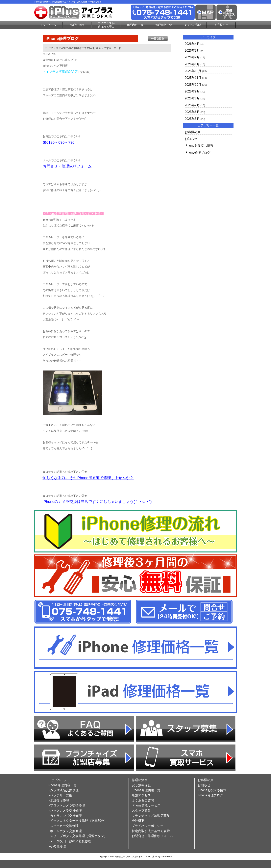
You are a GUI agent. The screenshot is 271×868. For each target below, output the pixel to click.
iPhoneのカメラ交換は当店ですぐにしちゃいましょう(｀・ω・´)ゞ (99, 502)
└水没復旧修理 (58, 800)
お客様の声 (221, 25)
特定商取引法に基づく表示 (151, 831)
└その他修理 (57, 846)
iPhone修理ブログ (197, 153)
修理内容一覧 (135, 25)
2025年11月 (193, 78)
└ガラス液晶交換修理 (63, 790)
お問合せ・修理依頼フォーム (67, 166)
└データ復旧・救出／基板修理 (70, 841)
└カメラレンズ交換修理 (65, 816)
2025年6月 (192, 112)
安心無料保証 (141, 785)
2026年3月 (192, 51)
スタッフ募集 (141, 811)
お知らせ (191, 139)
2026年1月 (192, 64)
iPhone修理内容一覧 (62, 785)
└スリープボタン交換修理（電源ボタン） (77, 836)
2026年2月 (192, 57)
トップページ (48, 25)
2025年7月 (192, 105)
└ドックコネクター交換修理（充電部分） (77, 821)
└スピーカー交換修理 (63, 826)
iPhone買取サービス (146, 805)
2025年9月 (192, 91)
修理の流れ (77, 25)
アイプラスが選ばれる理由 (106, 25)
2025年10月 (193, 85)
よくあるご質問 (143, 800)
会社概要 (138, 821)
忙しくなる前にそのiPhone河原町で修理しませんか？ (88, 478)
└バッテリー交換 (60, 795)
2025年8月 (192, 98)
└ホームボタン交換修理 (65, 831)
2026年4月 (192, 44)
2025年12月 (193, 71)
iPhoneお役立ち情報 (199, 146)
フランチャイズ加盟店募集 (151, 816)
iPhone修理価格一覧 (146, 790)
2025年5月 (192, 119)
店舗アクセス (141, 795)
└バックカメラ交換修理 (65, 811)
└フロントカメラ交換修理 (66, 805)
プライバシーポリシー (148, 826)
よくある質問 (193, 25)
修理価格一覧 (164, 25)
